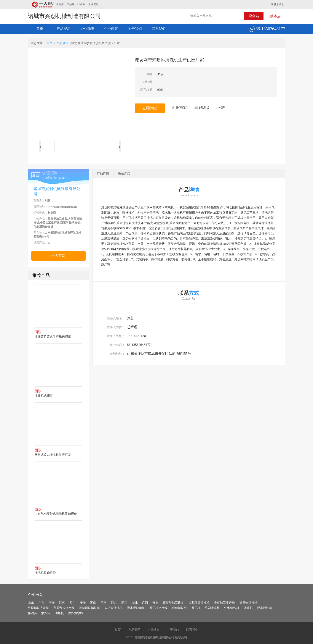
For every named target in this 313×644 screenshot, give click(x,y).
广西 (145, 603)
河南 (52, 603)
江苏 (62, 603)
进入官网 (58, 256)
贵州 (104, 603)
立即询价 (150, 108)
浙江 (124, 603)
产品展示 (64, 29)
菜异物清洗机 (248, 603)
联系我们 (159, 29)
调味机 (248, 608)
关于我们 (135, 29)
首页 (40, 29)
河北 (114, 603)
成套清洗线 (179, 608)
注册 (273, 4)
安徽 (83, 603)
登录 (281, 4)
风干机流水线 (158, 608)
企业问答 (111, 29)
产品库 (71, 4)
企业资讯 (93, 4)
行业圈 (81, 4)
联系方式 (124, 174)
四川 (72, 603)
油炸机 (59, 613)
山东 (31, 603)
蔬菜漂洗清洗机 (89, 608)
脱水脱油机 (265, 608)
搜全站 (254, 16)
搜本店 (275, 16)
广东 (41, 603)
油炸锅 (46, 613)
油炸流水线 (76, 613)
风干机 (196, 608)
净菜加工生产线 (224, 603)
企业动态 (87, 29)
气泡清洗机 (232, 608)
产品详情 (103, 174)
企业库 (60, 4)
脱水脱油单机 (136, 608)
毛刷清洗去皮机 (38, 608)
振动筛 (32, 613)
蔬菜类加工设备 (173, 603)
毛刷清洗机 (212, 608)
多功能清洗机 (113, 608)
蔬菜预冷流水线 (64, 608)
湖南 (93, 603)
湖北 (135, 603)
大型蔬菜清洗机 (199, 603)
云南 (155, 603)
